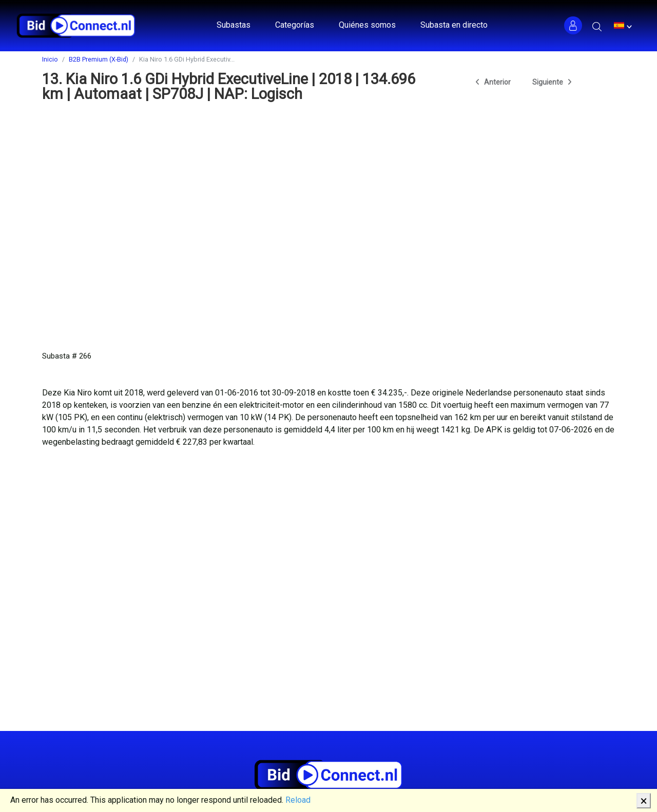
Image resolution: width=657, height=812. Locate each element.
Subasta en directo (454, 25)
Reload (298, 800)
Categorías (295, 25)
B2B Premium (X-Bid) (99, 59)
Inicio (50, 59)
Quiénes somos (367, 25)
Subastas (234, 25)
